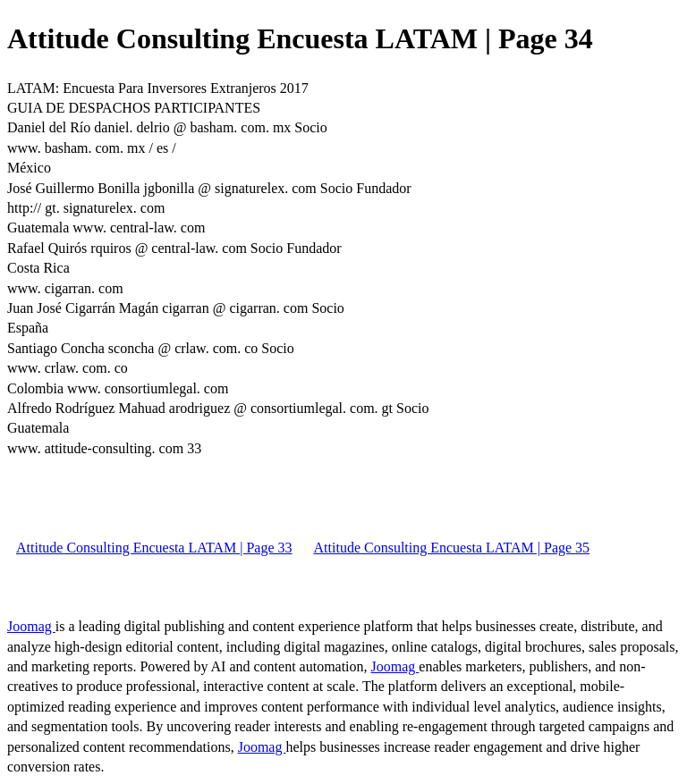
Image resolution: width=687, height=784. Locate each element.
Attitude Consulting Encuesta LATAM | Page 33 (154, 548)
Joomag (31, 626)
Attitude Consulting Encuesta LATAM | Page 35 (452, 548)
